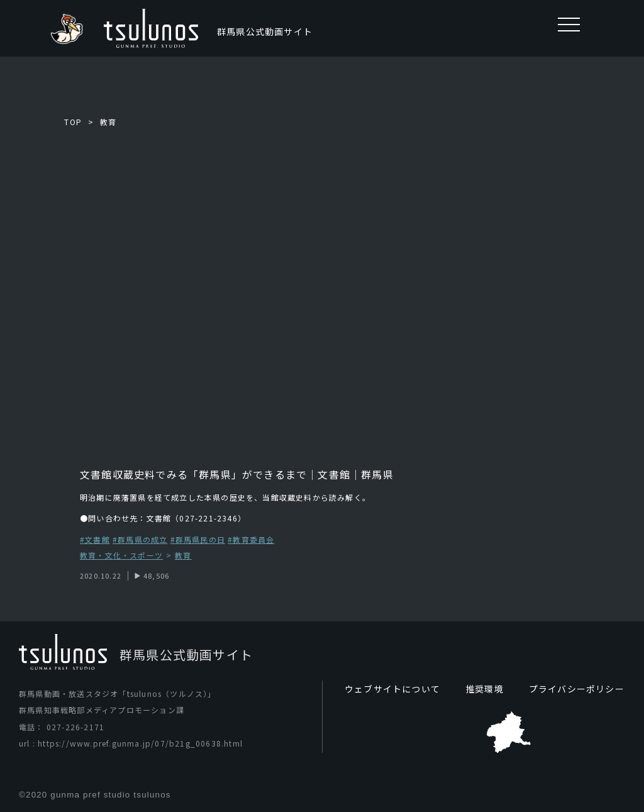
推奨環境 (485, 689)
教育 (108, 122)
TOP (73, 122)
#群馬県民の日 (198, 539)
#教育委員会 (251, 539)
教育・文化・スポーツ (121, 556)
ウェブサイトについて (392, 689)
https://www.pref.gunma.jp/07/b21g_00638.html (140, 743)
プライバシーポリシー (577, 689)
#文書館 (95, 539)
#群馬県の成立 (140, 539)
